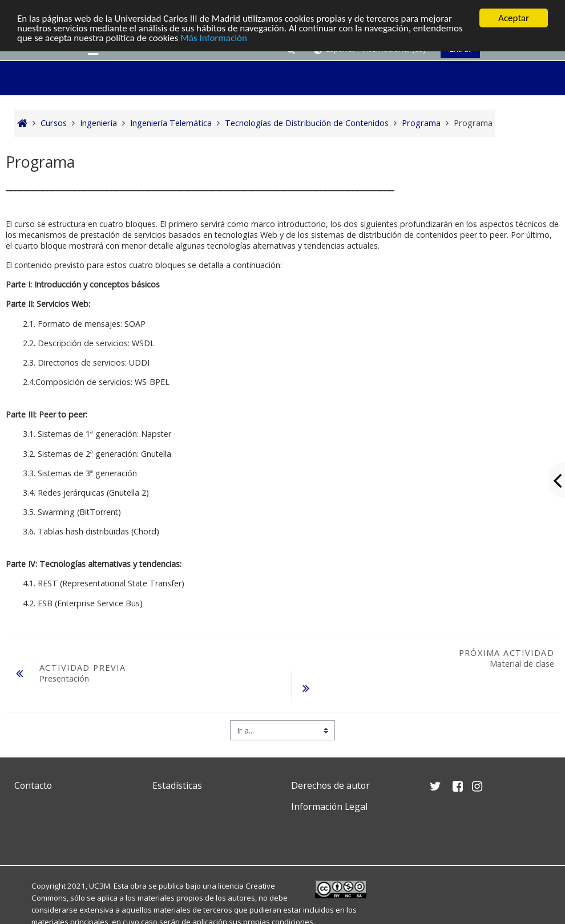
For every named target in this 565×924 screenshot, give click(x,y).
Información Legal (329, 807)
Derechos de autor (330, 785)
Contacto (33, 785)
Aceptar (514, 18)
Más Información (214, 38)
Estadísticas (177, 785)
